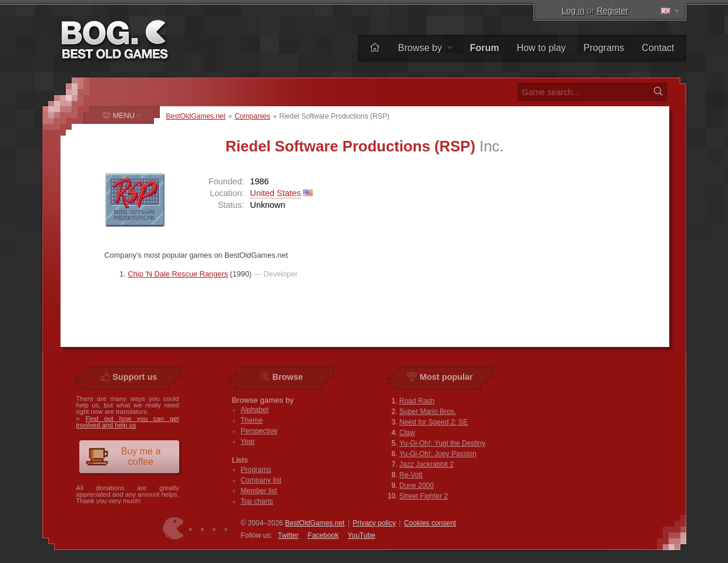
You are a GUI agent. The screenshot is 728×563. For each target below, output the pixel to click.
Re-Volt (411, 475)
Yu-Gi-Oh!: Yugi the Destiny (443, 443)
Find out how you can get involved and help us (128, 422)
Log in (573, 11)
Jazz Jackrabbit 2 (427, 464)
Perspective (259, 431)
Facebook (323, 535)
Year (248, 441)
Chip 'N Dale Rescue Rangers (178, 274)
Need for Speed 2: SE (434, 422)
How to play (541, 48)
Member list (259, 491)
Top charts (257, 501)
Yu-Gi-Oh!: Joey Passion (438, 454)
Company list (261, 480)
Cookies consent (430, 523)
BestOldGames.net (196, 116)
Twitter (288, 535)
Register (613, 11)
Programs (604, 48)
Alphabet (255, 410)
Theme (252, 420)
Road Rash (417, 401)
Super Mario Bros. (428, 412)
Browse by (425, 48)
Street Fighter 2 (424, 496)
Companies (252, 116)
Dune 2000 (417, 486)
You (362, 535)
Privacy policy (374, 523)
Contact (658, 48)
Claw (407, 433)
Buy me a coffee (123, 456)
